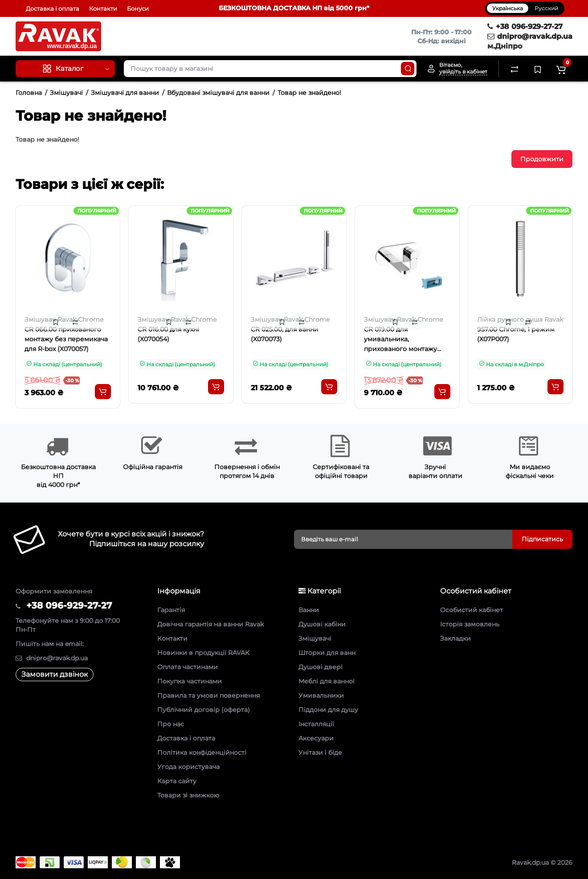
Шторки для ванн (327, 653)
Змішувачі (66, 93)
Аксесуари (316, 738)
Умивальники (321, 695)
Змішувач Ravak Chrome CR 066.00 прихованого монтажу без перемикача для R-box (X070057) (66, 334)
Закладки (455, 638)
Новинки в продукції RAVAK (203, 653)
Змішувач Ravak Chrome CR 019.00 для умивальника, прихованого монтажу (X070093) (403, 335)
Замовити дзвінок (55, 674)
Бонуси (138, 8)
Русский (546, 8)
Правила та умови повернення (208, 695)
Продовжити (542, 159)
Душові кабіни (322, 624)
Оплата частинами (188, 667)
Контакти (103, 8)
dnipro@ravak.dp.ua (530, 36)
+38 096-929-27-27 (525, 27)
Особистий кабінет (472, 610)
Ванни (309, 610)
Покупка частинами (190, 681)
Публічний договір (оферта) (204, 710)
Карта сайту (177, 781)
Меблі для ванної (327, 681)
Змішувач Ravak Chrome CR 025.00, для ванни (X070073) (290, 329)
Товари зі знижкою (188, 795)
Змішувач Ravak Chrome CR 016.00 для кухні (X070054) (177, 329)
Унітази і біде (320, 752)
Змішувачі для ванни (125, 93)
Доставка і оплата (53, 8)
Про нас (171, 724)
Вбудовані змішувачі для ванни (218, 93)
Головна (29, 93)
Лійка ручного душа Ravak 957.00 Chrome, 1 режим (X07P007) (520, 329)
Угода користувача (188, 767)
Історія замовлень (470, 624)
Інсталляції (316, 724)
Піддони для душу (328, 710)
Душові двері (321, 667)
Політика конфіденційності (202, 752)
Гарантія (171, 610)
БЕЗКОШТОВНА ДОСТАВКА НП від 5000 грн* (294, 8)
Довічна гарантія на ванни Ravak (210, 624)
